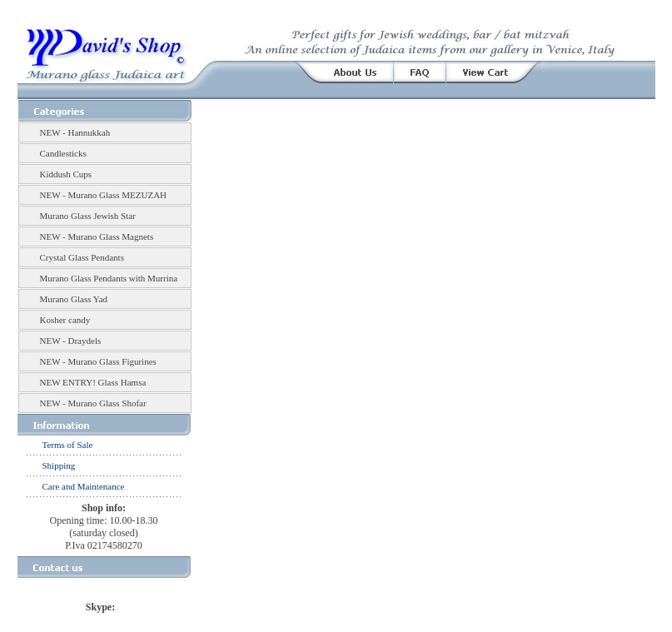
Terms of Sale (68, 445)
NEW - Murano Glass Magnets (97, 236)
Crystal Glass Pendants (82, 257)
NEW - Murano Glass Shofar (93, 403)
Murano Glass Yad (74, 299)
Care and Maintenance (84, 486)
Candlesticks (63, 153)
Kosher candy (65, 320)
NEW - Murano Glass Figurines (98, 361)
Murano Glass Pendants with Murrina (109, 278)
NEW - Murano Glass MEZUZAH (104, 195)
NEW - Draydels (71, 341)
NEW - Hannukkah (75, 132)
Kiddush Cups (66, 174)
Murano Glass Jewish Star (88, 216)
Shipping (59, 465)
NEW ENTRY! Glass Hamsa (93, 382)
